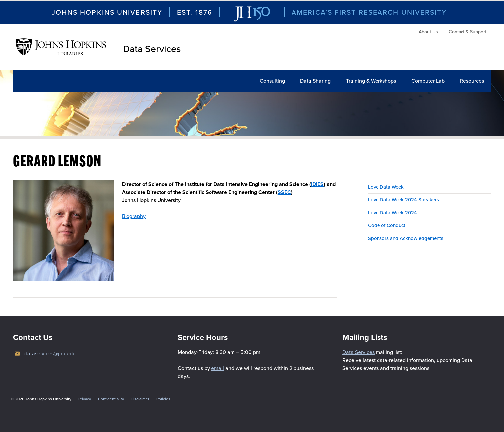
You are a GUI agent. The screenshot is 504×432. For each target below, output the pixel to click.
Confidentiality (111, 399)
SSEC (284, 192)
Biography (134, 216)
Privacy (85, 399)
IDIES (317, 184)
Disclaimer (140, 399)
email (218, 368)
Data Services (152, 49)
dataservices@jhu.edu (50, 353)
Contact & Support (467, 32)
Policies (163, 399)
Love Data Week (386, 187)
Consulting (272, 81)
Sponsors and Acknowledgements (406, 238)
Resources (472, 81)
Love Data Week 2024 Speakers (403, 200)
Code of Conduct (387, 225)
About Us (428, 32)
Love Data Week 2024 (392, 213)
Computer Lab (428, 81)
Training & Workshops (371, 81)
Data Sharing (315, 81)
